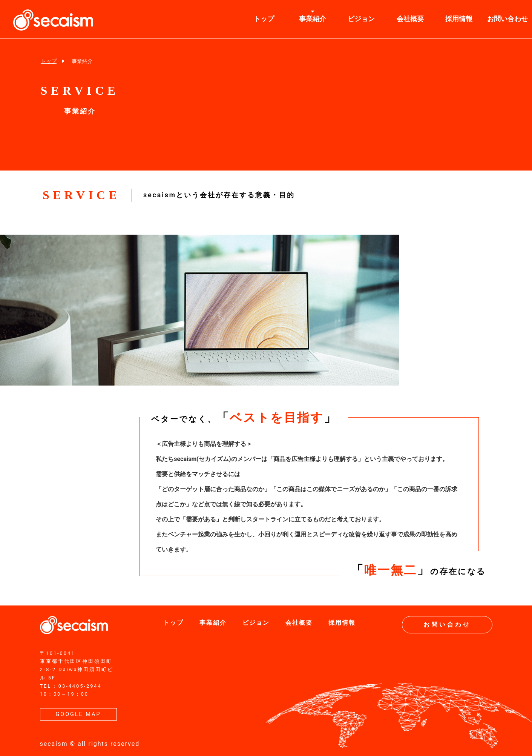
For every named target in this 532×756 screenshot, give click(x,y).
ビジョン (361, 19)
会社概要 (410, 19)
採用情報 (459, 19)
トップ (264, 19)
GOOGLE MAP (78, 714)
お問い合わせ (447, 625)
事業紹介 (313, 19)
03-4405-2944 (80, 686)
